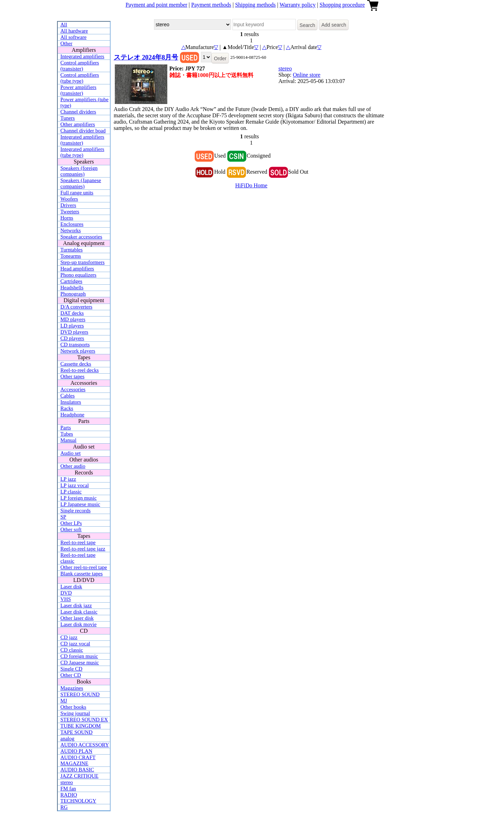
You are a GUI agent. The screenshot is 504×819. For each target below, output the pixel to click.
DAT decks (72, 313)
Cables (68, 396)
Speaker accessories (82, 237)
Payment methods (211, 5)
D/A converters (76, 307)
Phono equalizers (79, 275)
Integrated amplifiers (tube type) (82, 152)
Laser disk (71, 587)
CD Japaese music (80, 662)
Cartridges (71, 281)
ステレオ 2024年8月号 (146, 57)
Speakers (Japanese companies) (81, 183)
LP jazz (68, 479)
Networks (71, 230)
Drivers (68, 205)
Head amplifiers (77, 269)
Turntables (72, 250)
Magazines (72, 688)
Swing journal (75, 713)
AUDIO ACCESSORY (85, 745)
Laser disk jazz (76, 605)
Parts (66, 428)
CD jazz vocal (75, 644)
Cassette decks (76, 364)
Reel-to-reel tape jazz (83, 549)
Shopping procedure (342, 5)
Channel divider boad (83, 131)
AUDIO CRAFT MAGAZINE (78, 760)
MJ (64, 701)
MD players (73, 319)
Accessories (73, 389)
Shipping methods (255, 5)
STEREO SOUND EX (84, 720)
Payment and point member (156, 5)
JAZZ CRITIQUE (80, 776)
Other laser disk (77, 618)
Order (220, 58)
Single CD (72, 669)
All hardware (74, 31)
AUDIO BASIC (77, 770)
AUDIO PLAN (76, 751)
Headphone (72, 415)
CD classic (72, 650)
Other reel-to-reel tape (84, 567)
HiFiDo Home (251, 185)
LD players (72, 326)
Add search (334, 25)
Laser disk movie (79, 624)
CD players (72, 338)
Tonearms (71, 256)
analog (68, 738)
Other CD (71, 675)
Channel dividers (78, 112)
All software (74, 37)
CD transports (75, 345)
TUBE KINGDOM (81, 726)
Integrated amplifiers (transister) (82, 140)
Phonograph (73, 294)
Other (66, 43)
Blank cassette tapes (82, 574)
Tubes (67, 434)
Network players (78, 351)
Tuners (68, 118)
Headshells (72, 287)
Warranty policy (298, 5)
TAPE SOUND (77, 732)
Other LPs (71, 523)
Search (307, 25)
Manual (69, 440)
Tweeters (70, 211)
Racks (67, 408)
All (64, 25)
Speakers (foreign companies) (79, 171)
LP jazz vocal (75, 485)
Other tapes (73, 376)
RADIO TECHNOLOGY (79, 798)
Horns (67, 218)
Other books (73, 707)
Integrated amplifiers (82, 56)
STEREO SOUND (80, 694)
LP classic (71, 492)
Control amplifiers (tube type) (80, 78)
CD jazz (69, 637)
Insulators (71, 402)
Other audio (73, 466)
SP (64, 517)
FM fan (68, 789)
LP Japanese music (80, 504)
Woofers (69, 199)
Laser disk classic (79, 612)
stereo (67, 782)
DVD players (75, 332)
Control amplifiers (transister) (80, 66)
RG (64, 807)
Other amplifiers (78, 124)
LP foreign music (79, 498)
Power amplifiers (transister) (79, 90)
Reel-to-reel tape (78, 542)
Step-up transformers (83, 262)
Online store (307, 75)
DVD (66, 593)
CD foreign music (79, 656)
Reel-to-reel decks (80, 370)
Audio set (71, 453)
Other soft (71, 529)
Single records (76, 511)
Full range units (77, 193)
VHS (66, 599)
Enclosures (72, 224)
